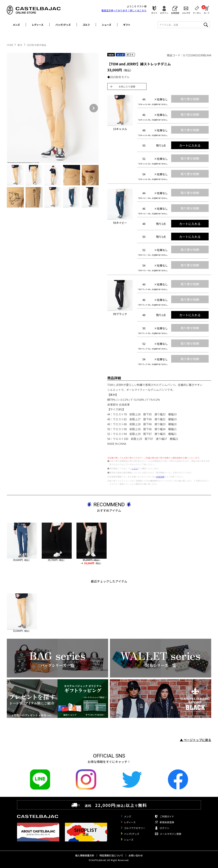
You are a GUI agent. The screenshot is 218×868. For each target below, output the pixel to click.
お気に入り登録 (127, 86)
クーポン (197, 13)
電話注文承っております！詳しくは (124, 10)
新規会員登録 (167, 822)
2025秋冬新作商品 (37, 45)
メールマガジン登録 (170, 834)
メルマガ (186, 13)
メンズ (16, 25)
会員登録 (175, 13)
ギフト (127, 25)
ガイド (154, 13)
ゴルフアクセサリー (135, 828)
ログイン (164, 13)
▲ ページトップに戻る (196, 740)
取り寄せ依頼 (190, 99)
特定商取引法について (111, 855)
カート (207, 10)
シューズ (107, 25)
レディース (38, 25)
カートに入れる (190, 145)
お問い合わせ (136, 855)
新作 (20, 45)
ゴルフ (86, 25)
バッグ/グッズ (63, 25)
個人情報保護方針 (85, 855)
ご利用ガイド (167, 816)
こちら (135, 468)
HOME (10, 45)
